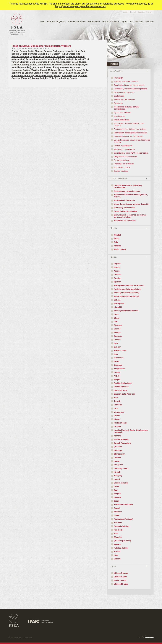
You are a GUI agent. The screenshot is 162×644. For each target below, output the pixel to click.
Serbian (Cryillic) (31, 70)
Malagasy (53, 70)
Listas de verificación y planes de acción (131, 204)
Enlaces (139, 21)
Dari (83, 51)
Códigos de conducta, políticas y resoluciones (128, 186)
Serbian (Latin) (52, 59)
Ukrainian (24, 62)
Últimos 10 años (121, 584)
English (133, 12)
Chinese (39, 51)
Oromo (51, 62)
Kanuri (62, 70)
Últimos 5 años (120, 577)
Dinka (86, 70)
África (117, 239)
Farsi (49, 54)
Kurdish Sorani (71, 62)
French (149, 12)
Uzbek (84, 73)
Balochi (74, 78)
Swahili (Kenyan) (80, 65)
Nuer (67, 78)
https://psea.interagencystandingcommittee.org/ (81, 6)
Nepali (65, 57)
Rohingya (46, 67)
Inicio (42, 21)
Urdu (32, 62)
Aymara (36, 78)
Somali (66, 73)
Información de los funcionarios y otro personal (129, 124)
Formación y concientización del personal (131, 89)
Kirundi (44, 70)
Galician (56, 54)
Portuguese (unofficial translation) (129, 285)
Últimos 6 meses (121, 573)
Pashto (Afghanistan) (123, 383)
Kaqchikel (67, 76)
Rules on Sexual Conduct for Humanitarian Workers (51, 47)
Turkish (15, 62)
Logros (124, 21)
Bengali (24, 54)
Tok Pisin (39, 76)
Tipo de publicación (119, 179)
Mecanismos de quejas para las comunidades (127, 108)
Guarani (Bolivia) (53, 76)
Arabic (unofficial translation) (127, 311)
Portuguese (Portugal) (23, 76)
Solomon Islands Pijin (51, 73)
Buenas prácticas (121, 171)
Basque (15, 54)
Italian (26, 57)
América (117, 246)
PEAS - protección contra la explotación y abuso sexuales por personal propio (17, 24)
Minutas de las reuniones (125, 221)
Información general (57, 21)
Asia (116, 242)
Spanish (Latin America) (72, 59)
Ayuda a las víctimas (122, 113)
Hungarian (17, 70)
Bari (14, 73)
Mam (75, 76)
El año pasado (120, 580)
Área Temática (117, 71)
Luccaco (149, 637)
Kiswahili (70, 51)
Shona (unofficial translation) (126, 293)
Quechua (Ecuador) (21, 78)
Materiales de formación (124, 200)
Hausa (77, 67)
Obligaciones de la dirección (125, 157)
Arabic (126, 12)
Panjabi (73, 57)
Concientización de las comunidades (129, 136)
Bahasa (117, 300)
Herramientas (94, 21)
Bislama (29, 73)
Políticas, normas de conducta (126, 82)
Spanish (141, 12)
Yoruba (60, 78)
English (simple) (74, 70)
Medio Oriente (120, 249)
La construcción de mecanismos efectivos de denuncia (132, 141)
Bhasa (117, 318)
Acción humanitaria (122, 160)
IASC (41, 621)
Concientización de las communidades (129, 85)
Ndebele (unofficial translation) (127, 289)
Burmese (33, 54)
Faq (131, 21)
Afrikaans (75, 73)
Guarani (83, 62)
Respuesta (118, 103)
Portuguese (58, 51)
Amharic (66, 65)
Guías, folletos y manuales (125, 211)
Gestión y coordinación (123, 146)
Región (114, 228)
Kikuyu (59, 62)
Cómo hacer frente (77, 21)
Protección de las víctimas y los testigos (130, 129)
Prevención (118, 78)
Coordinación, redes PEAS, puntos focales (131, 153)
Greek (37, 73)
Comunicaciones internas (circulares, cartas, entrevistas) (130, 216)
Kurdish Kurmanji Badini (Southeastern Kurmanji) (36, 65)
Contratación (119, 96)
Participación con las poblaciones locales (130, 133)
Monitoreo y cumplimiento (124, 149)
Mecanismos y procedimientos (127, 191)
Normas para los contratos (125, 100)
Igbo (78, 54)
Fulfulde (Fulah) (48, 78)
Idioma (113, 257)
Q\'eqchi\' (83, 76)
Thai (87, 59)
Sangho (20, 73)
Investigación (119, 116)
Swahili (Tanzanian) (21, 67)
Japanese (35, 57)
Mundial (117, 235)
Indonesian (17, 57)
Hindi (77, 51)
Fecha (113, 566)
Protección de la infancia (124, 164)
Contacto (149, 21)
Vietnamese (41, 62)
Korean (58, 57)
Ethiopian (118, 325)
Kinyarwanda (47, 57)
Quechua (36, 67)
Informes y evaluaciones (124, 208)
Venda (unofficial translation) (126, 296)
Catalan (42, 54)
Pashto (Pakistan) (35, 59)
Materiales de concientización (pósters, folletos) (131, 196)
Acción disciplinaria (122, 120)
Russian (48, 51)
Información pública (122, 167)
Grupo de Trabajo (111, 21)
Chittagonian (58, 67)
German (69, 67)
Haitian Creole (68, 54)
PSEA (14, 620)
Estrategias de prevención (124, 92)
